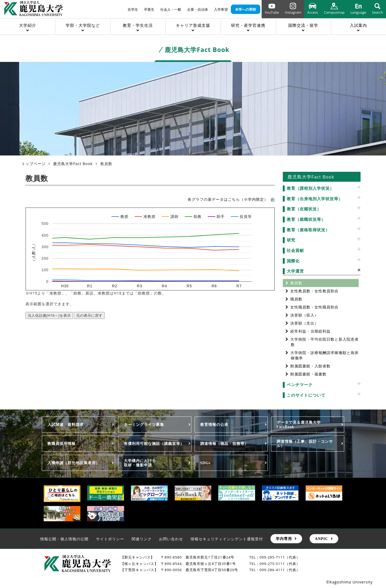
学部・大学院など (83, 25)
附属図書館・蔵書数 (308, 374)
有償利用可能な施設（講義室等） (154, 444)
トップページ (34, 164)
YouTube (272, 12)
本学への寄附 (246, 9)
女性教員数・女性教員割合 (314, 291)
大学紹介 (28, 25)
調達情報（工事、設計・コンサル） (305, 444)
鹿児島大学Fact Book (73, 164)
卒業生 (149, 9)
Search (378, 12)
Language (358, 12)
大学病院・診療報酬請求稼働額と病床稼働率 (324, 355)
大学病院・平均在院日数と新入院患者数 (324, 342)
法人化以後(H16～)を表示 (49, 315)
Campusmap (334, 12)
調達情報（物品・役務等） (224, 444)
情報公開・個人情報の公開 (64, 539)
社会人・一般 (171, 9)
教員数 (296, 283)
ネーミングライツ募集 (144, 425)
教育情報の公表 (214, 425)
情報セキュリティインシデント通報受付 (227, 539)
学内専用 (284, 539)
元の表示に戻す (89, 315)
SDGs (205, 463)
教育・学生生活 (138, 25)
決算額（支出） (304, 323)
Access (313, 12)
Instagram (293, 12)
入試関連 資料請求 (66, 425)
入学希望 (221, 9)
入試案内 (358, 25)
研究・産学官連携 (248, 25)
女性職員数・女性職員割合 (314, 307)
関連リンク (142, 539)
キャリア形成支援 (193, 25)
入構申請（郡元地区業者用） (74, 463)
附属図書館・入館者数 (310, 366)
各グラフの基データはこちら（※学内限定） (231, 199)
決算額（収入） (304, 315)
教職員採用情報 (62, 444)
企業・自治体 (198, 9)
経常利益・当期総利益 (310, 331)
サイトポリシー (110, 539)
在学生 (133, 9)
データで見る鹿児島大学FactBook (299, 425)
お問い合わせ (171, 539)
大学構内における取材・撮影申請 (140, 463)
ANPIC (322, 539)
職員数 (296, 299)
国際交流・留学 (303, 25)
